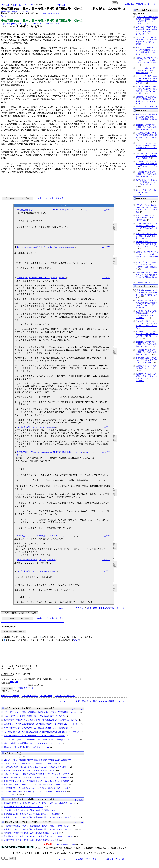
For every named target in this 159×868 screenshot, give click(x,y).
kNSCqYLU (56, 14)
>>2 (16, 455)
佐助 (23, 278)
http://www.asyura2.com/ (65, 849)
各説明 (76, 640)
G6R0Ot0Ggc (43, 427)
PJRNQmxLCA (79, 452)
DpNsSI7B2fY (71, 536)
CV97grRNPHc (51, 427)
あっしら (26, 247)
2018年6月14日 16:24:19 (63, 210)
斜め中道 (26, 536)
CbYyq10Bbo (62, 247)
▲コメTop (130, 4)
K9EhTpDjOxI (63, 278)
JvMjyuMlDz (43, 560)
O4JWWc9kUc (43, 572)
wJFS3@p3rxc (86, 210)
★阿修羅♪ (6, 5)
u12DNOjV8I (62, 536)
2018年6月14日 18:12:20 (63, 452)
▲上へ (62, 608)
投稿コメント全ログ (10, 700)
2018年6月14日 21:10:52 (27, 571)
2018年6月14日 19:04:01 (47, 536)
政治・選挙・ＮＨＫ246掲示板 (100, 608)
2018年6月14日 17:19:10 (27, 427)
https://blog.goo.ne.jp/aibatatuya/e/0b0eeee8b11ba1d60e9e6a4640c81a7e (30, 24)
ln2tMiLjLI (78, 210)
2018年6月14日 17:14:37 (39, 278)
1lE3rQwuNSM (52, 572)
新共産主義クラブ (34, 210)
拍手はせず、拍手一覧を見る (51, 198)
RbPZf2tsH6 (54, 278)
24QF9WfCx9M (51, 560)
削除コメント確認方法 (65, 700)
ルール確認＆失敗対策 (23, 693)
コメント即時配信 (30, 700)
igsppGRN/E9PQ (47, 14)
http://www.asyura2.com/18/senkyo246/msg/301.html (15, 11)
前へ (156, 4)
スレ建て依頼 (46, 700)
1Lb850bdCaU (71, 247)
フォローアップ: (8, 627)
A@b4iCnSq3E (88, 452)
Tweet (3, 16)
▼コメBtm (141, 4)
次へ (150, 4)
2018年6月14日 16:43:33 (47, 247)
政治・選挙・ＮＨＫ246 (23, 5)
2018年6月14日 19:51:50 (27, 560)
